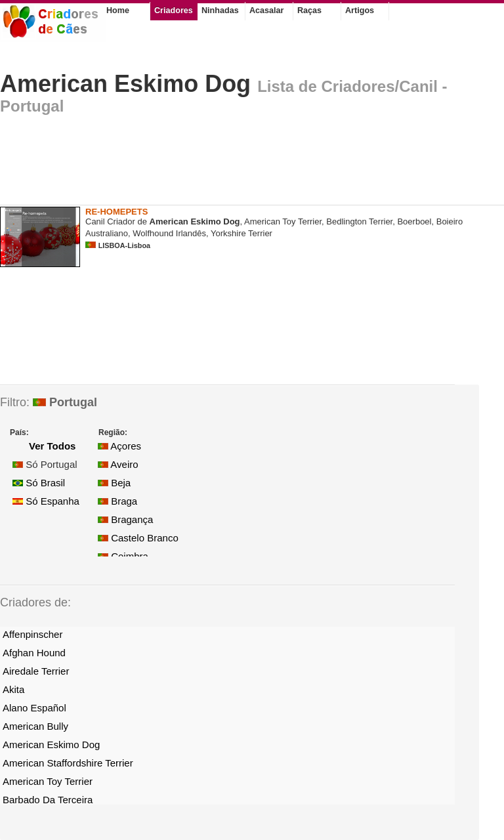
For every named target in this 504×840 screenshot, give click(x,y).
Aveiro (118, 464)
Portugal (65, 402)
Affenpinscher (32, 634)
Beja (114, 483)
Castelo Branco (138, 538)
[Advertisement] (239, 163)
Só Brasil (39, 483)
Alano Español (34, 708)
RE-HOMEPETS (116, 212)
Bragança (125, 519)
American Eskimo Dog (125, 84)
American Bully (35, 726)
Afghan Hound (34, 653)
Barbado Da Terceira (48, 800)
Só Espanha (46, 501)
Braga (117, 501)
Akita (13, 689)
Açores (119, 446)
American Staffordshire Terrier (68, 763)
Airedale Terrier (36, 671)
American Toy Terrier (48, 781)
